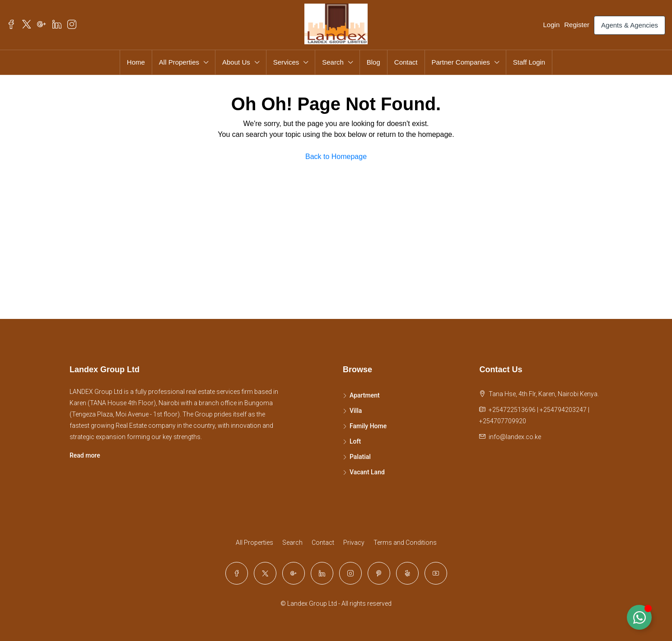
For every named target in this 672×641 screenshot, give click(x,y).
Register (577, 25)
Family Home (368, 426)
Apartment (365, 395)
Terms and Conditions (405, 543)
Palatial (360, 457)
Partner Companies (461, 62)
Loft (355, 441)
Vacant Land (367, 472)
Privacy (354, 543)
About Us (236, 62)
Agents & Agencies (630, 25)
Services (286, 62)
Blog (373, 62)
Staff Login (529, 62)
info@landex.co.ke (515, 437)
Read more (85, 455)
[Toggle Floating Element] (639, 617)
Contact (406, 62)
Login (552, 25)
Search (333, 62)
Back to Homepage (336, 157)
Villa (356, 411)
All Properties (179, 62)
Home (136, 62)
